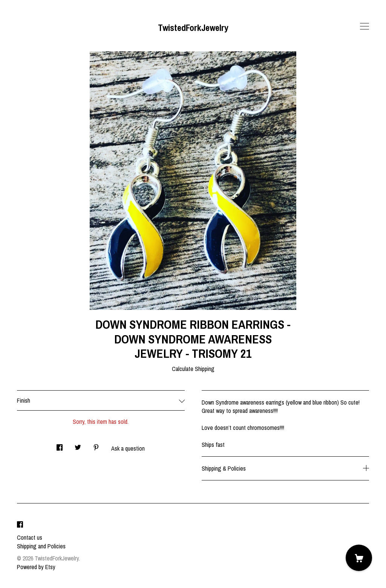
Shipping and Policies (41, 546)
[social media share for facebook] (60, 446)
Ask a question (128, 448)
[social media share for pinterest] (96, 446)
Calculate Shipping (193, 369)
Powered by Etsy (36, 567)
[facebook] (20, 525)
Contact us (30, 537)
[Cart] (359, 558)
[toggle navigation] (365, 26)
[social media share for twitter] (78, 446)
